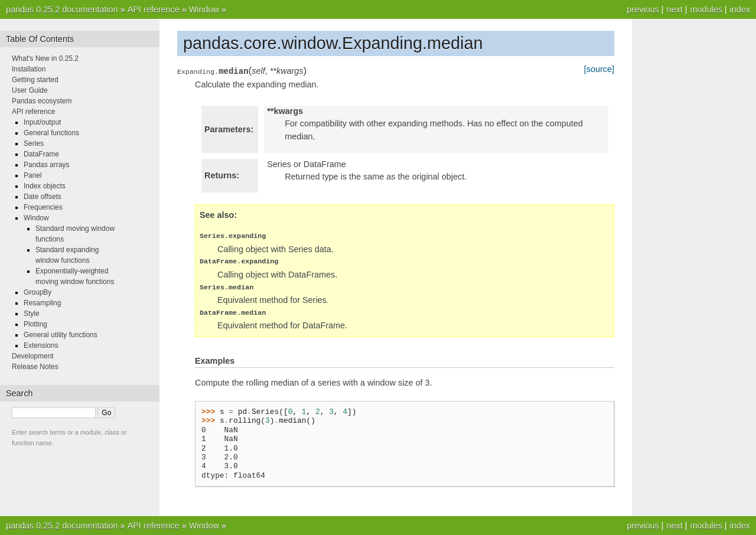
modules (706, 9)
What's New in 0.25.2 (45, 58)
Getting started (35, 80)
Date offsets (43, 197)
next (674, 9)
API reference (154, 9)
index (740, 9)
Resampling (42, 303)
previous (643, 9)
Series (34, 143)
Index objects (45, 186)
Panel (33, 175)
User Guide (30, 90)
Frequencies (43, 207)
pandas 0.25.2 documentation (62, 9)
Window (204, 9)
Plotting (35, 324)
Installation (29, 69)
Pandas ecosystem (42, 101)
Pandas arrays (46, 165)
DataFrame (41, 154)
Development (33, 356)
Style (32, 314)
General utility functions (61, 335)
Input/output (42, 122)
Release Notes (35, 367)
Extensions (41, 345)
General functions (51, 133)
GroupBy (38, 292)
